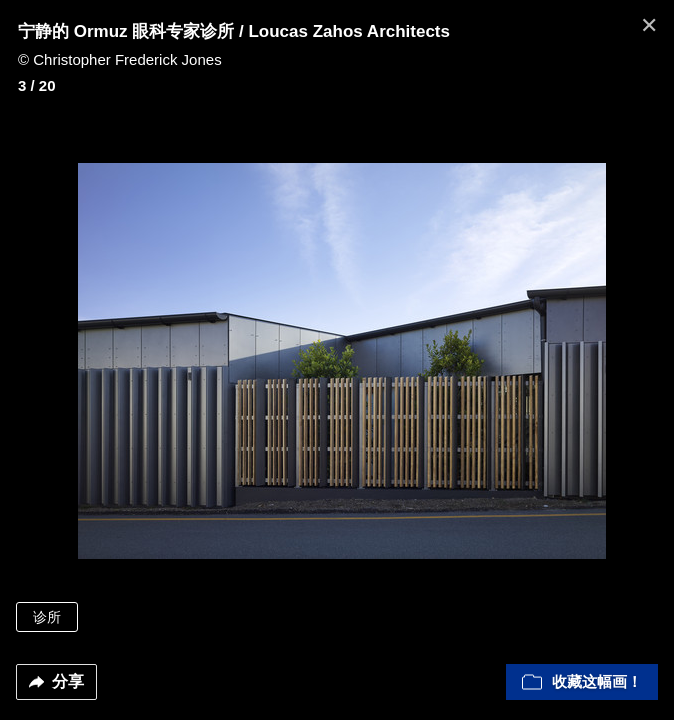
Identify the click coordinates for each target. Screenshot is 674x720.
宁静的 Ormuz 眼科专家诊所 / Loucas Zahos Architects (234, 31)
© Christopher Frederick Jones (120, 59)
